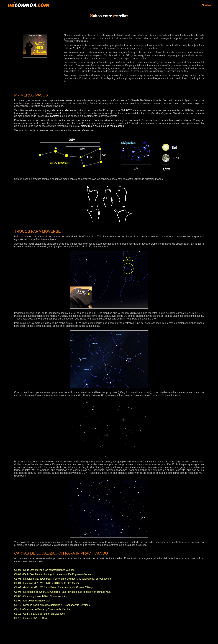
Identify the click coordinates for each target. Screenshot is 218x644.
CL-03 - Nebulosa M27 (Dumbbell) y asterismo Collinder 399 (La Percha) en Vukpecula (63, 579)
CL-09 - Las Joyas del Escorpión (32, 601)
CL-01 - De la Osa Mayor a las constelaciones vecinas (44, 570)
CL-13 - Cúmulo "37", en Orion (31, 618)
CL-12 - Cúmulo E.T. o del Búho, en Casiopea (40, 614)
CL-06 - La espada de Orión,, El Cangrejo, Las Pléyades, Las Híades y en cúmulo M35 (62, 592)
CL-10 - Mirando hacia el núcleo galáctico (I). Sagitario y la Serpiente (52, 605)
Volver (208, 5)
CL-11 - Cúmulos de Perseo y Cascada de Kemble (42, 609)
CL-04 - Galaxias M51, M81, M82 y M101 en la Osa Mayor (47, 583)
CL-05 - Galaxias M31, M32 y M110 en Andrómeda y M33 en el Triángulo (55, 587)
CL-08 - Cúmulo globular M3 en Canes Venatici (40, 596)
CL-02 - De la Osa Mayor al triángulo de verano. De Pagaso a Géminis (53, 574)
